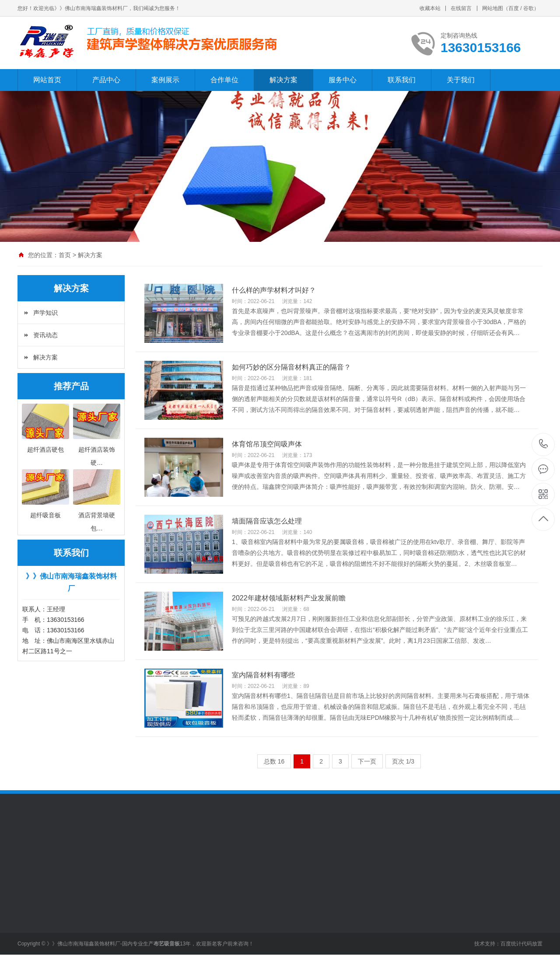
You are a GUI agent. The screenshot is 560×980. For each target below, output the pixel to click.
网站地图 (493, 8)
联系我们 (402, 80)
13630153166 (544, 444)
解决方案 (283, 80)
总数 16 (274, 761)
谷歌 (528, 8)
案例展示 (165, 80)
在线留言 (461, 8)
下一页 (367, 761)
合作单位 (224, 80)
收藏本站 (430, 8)
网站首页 (47, 80)
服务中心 (343, 80)
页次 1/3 (403, 761)
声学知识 (45, 313)
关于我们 (461, 80)
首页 (65, 255)
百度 (514, 8)
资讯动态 (45, 335)
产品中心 (106, 80)
